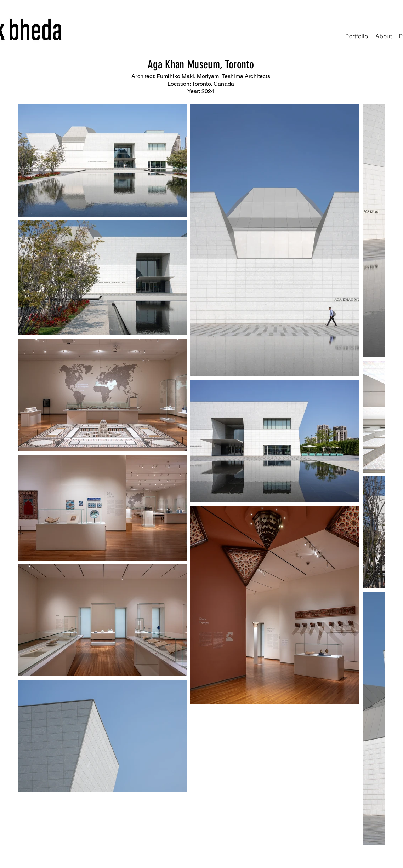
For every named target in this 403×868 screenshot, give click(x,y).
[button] (357, 36)
